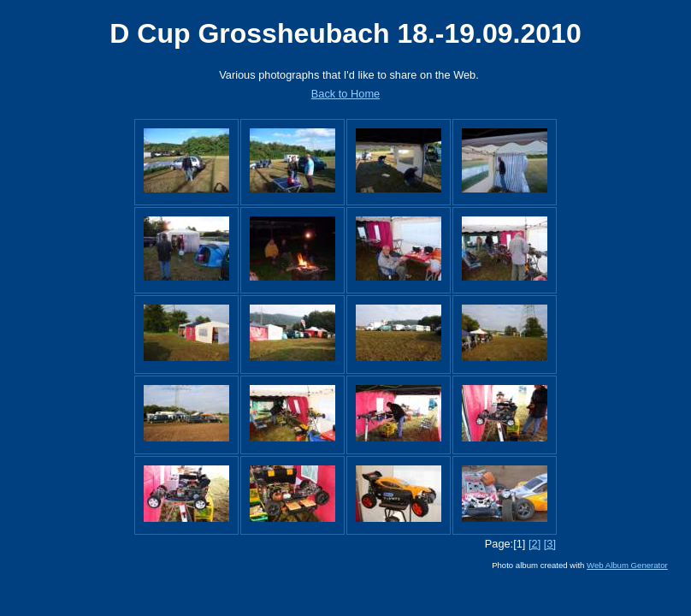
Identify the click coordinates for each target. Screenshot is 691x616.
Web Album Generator (627, 565)
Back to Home (345, 94)
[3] (550, 544)
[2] (534, 544)
